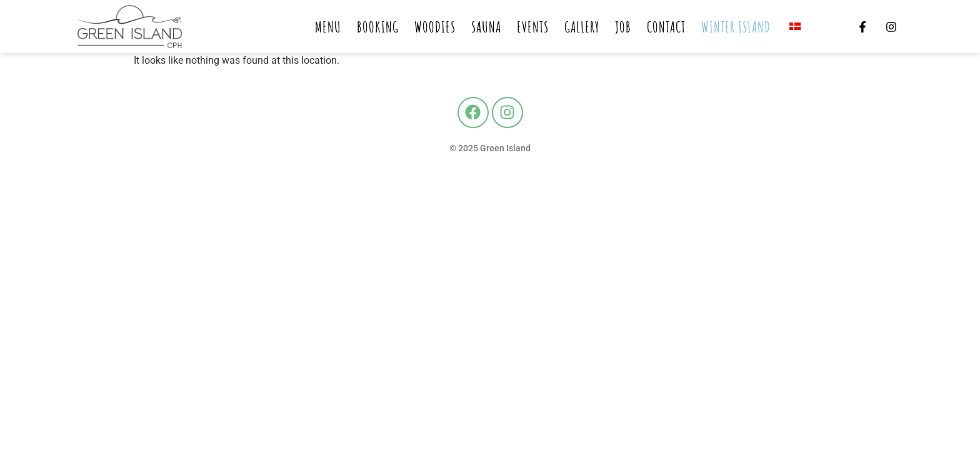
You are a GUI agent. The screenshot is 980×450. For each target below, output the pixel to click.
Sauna (486, 27)
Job (623, 27)
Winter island (736, 27)
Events (533, 27)
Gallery (582, 27)
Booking (378, 27)
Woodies (435, 27)
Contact (666, 27)
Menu (328, 27)
